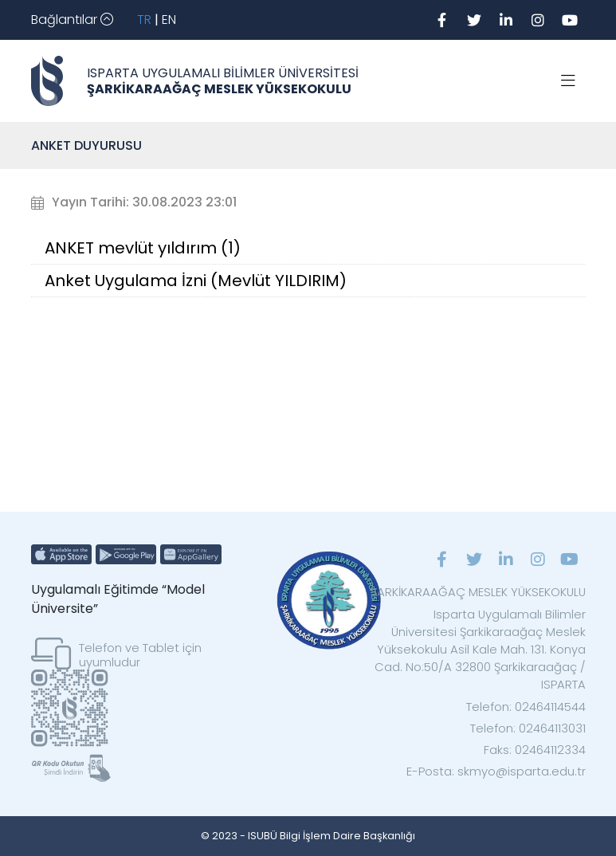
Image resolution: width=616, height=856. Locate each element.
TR (144, 20)
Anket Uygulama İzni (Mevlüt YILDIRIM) (196, 281)
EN (169, 20)
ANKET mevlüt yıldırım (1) (143, 248)
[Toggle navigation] (72, 20)
